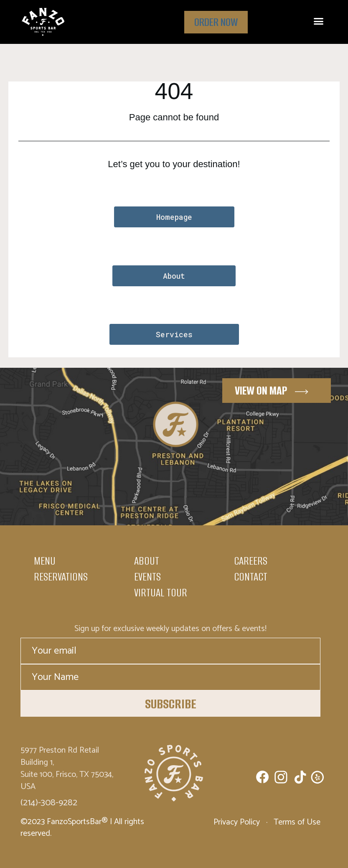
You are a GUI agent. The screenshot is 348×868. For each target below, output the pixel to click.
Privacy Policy (238, 822)
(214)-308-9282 (49, 803)
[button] (318, 21)
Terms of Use (296, 822)
